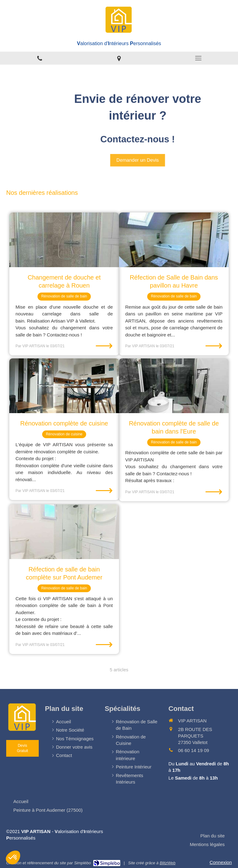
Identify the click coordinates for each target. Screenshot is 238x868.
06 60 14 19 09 (194, 750)
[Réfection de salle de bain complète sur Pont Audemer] (64, 532)
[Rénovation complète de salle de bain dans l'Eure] (174, 386)
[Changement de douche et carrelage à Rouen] (64, 240)
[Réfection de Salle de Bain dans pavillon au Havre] (174, 240)
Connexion (221, 862)
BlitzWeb (167, 863)
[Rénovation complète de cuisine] (64, 386)
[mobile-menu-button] (198, 58)
